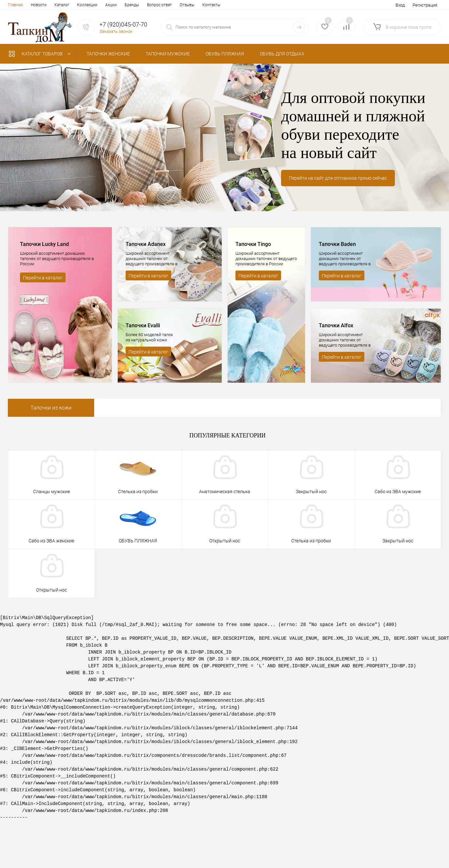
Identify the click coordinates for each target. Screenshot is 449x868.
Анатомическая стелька (225, 492)
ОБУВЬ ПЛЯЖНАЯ (138, 541)
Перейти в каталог (43, 278)
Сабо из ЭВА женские (51, 541)
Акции (111, 5)
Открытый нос (225, 541)
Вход (400, 5)
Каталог (62, 5)
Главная (15, 5)
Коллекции (87, 5)
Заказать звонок (116, 31)
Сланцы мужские (51, 492)
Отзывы (187, 5)
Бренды (132, 5)
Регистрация (425, 5)
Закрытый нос (311, 492)
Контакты (211, 5)
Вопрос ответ (159, 5)
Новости (39, 5)
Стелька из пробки (138, 492)
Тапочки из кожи (51, 408)
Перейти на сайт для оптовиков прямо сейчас (338, 178)
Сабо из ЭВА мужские (398, 492)
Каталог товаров (41, 54)
